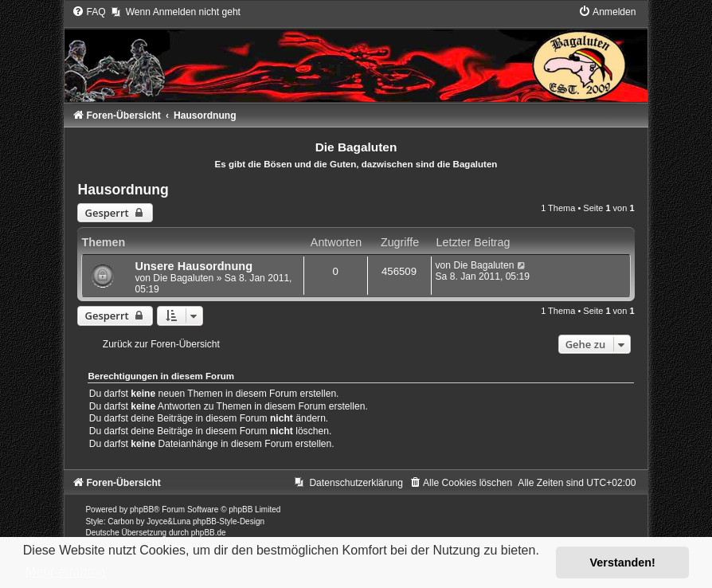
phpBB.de (209, 533)
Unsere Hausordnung (194, 266)
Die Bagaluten (183, 278)
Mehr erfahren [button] (66, 572)
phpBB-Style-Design (229, 521)
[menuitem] (88, 12)
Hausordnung (123, 190)
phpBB (142, 510)
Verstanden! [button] (623, 563)
